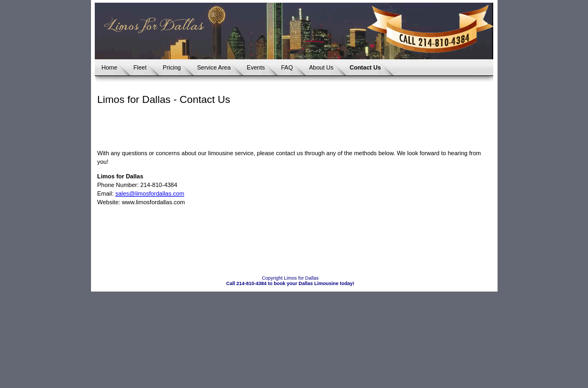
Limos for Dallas (301, 278)
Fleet (140, 67)
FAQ (287, 67)
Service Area (214, 67)
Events (256, 67)
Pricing (172, 67)
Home (110, 67)
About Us (321, 67)
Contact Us (365, 67)
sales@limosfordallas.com (150, 193)
